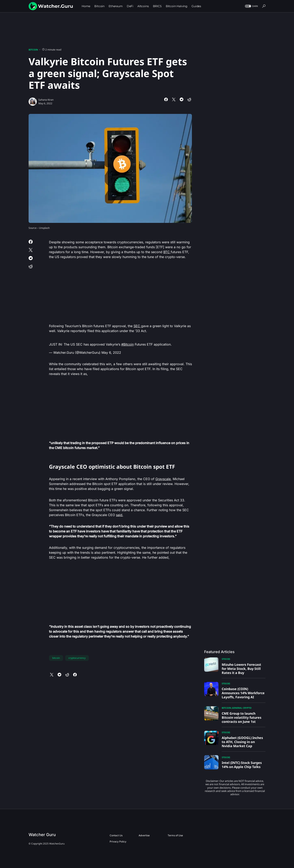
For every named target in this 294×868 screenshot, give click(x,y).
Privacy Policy (118, 842)
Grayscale (163, 479)
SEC (137, 326)
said (119, 515)
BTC (167, 252)
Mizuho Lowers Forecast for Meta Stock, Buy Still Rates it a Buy (241, 669)
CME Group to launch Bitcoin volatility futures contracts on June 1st (242, 718)
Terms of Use (175, 835)
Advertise (144, 835)
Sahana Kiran (46, 100)
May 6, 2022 (111, 353)
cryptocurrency (77, 658)
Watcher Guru (42, 835)
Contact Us (116, 835)
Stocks (226, 659)
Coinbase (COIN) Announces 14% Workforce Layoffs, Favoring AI (243, 693)
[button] (251, 6)
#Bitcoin (128, 344)
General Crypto (242, 708)
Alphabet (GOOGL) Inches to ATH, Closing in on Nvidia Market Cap (242, 742)
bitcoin (56, 658)
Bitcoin (33, 50)
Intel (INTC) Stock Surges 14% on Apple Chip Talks (242, 765)
